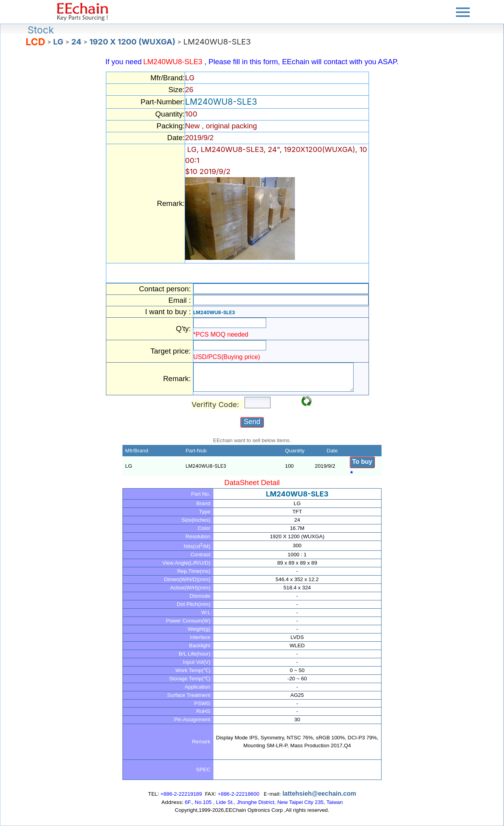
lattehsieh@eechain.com (319, 794)
